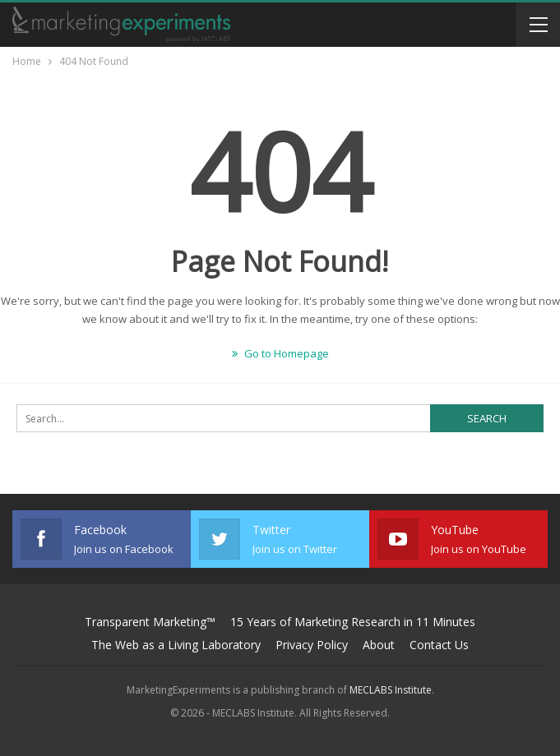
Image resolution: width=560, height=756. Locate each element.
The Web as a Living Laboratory (176, 645)
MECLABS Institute (391, 690)
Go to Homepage (280, 353)
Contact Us (439, 645)
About (379, 645)
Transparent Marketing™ (150, 622)
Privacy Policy (312, 645)
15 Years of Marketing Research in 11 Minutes (353, 622)
